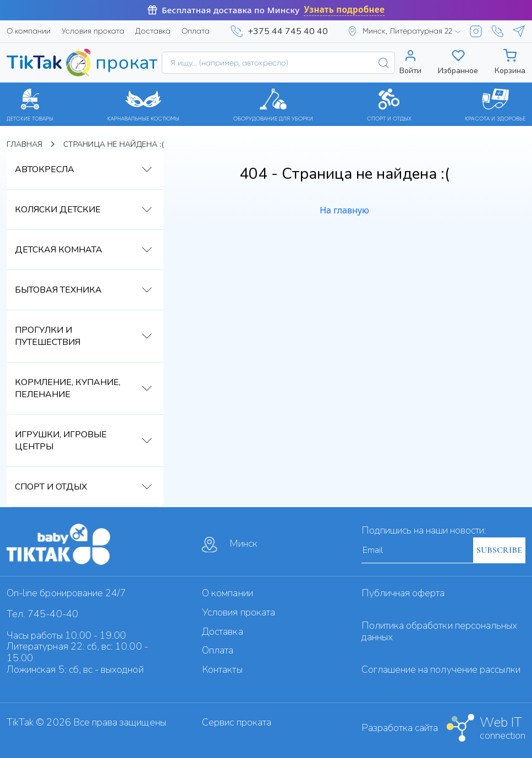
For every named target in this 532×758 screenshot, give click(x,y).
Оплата (196, 31)
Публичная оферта (403, 593)
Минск (230, 545)
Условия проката (93, 31)
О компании (29, 31)
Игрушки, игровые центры (61, 441)
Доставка (153, 31)
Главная (24, 144)
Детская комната (59, 250)
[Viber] (497, 31)
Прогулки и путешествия (48, 336)
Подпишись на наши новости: (424, 530)
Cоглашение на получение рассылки (441, 669)
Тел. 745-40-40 (42, 614)
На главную (344, 210)
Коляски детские (58, 210)
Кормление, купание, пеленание (68, 388)
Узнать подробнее (344, 10)
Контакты (222, 669)
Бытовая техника (58, 290)
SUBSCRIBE (499, 550)
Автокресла (45, 169)
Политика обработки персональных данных (440, 631)
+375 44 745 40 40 (288, 31)
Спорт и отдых (51, 487)
